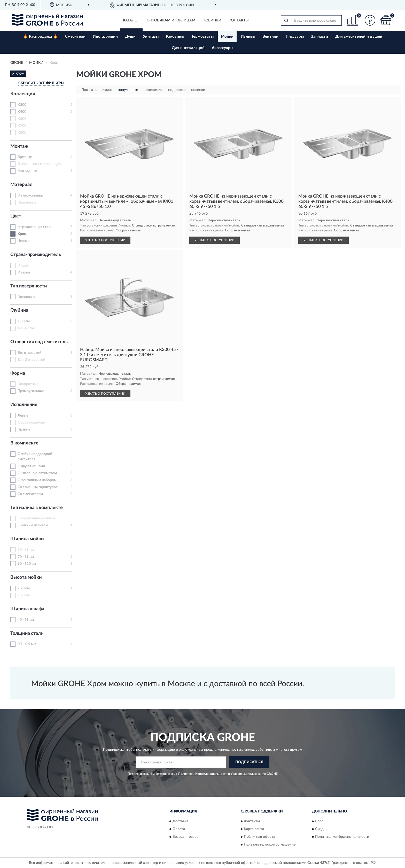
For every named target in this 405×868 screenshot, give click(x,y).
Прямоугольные (31, 391)
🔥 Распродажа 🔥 (40, 37)
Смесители (75, 37)
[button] (370, 20)
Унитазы (151, 37)
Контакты (239, 20)
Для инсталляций (188, 48)
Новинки (212, 20)
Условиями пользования (248, 774)
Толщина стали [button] (27, 634)
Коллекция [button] (23, 94)
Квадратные (28, 384)
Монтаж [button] (19, 146)
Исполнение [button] (24, 405)
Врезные (25, 157)
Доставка (180, 822)
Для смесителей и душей (359, 37)
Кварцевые (27, 202)
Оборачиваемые (31, 423)
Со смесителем (30, 494)
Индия (23, 265)
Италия (24, 272)
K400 (22, 112)
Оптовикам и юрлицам (171, 20)
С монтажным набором (37, 480)
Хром (22, 234)
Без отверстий (29, 353)
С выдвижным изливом (37, 518)
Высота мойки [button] (26, 577)
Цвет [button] (16, 216)
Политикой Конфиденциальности (203, 774)
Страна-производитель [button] (36, 255)
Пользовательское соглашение (270, 845)
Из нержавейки (30, 196)
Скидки (321, 829)
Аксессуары (223, 48)
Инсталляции (105, 37)
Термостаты (202, 37)
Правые (24, 429)
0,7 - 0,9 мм (27, 644)
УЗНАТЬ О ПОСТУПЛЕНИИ (105, 240)
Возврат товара (185, 837)
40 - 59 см (26, 620)
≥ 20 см (24, 595)
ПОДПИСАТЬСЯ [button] (249, 762)
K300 (22, 105)
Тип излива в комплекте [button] (37, 508)
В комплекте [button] (24, 443)
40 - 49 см (26, 328)
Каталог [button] (131, 20)
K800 (22, 133)
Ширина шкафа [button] (27, 609)
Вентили (270, 37)
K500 (22, 119)
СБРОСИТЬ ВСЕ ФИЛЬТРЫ (41, 83)
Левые (23, 416)
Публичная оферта (259, 837)
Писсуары (295, 37)
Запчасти (320, 37)
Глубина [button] (19, 310)
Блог (319, 822)
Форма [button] (18, 373)
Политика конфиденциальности (342, 837)
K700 (22, 126)
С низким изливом (33, 525)
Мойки (227, 37)
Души (130, 37)
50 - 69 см (26, 550)
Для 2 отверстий (31, 360)
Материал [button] (21, 185)
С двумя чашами (31, 466)
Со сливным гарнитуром (38, 487)
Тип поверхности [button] (29, 286)
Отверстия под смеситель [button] (39, 342)
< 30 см (24, 321)
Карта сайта (254, 829)
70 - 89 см (26, 557)
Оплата (179, 829)
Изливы (248, 37)
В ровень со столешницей (39, 164)
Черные (24, 241)
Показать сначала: (97, 90)
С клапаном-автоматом (37, 473)
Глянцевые (26, 297)
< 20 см (24, 588)
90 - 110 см (27, 564)
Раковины (175, 37)
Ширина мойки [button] (27, 539)
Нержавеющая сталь (35, 227)
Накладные (27, 171)
